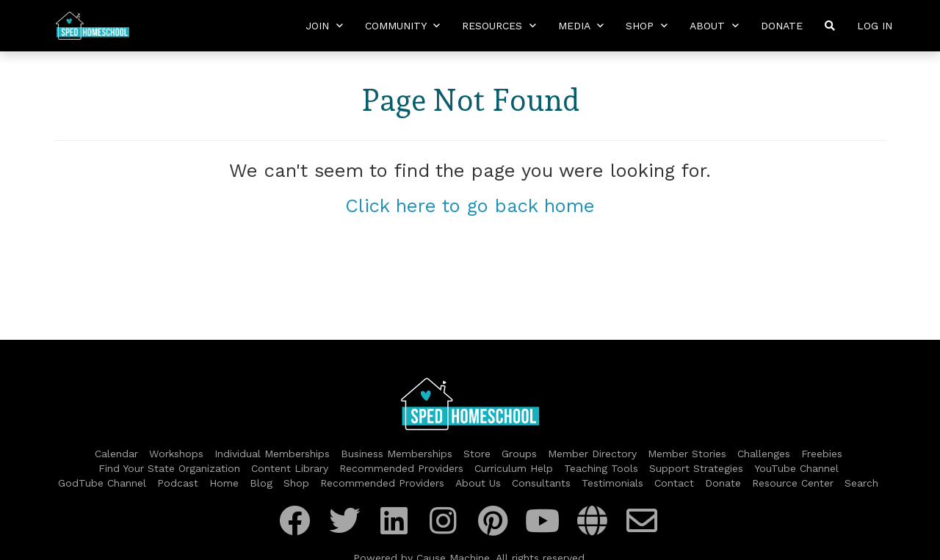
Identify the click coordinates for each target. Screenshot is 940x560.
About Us (478, 483)
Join (324, 26)
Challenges (764, 454)
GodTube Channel (102, 483)
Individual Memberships (272, 454)
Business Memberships (397, 454)
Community (402, 26)
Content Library (290, 468)
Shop (647, 26)
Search (861, 483)
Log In (875, 26)
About (714, 26)
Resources (499, 26)
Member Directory (592, 454)
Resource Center (793, 483)
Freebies (822, 454)
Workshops (176, 454)
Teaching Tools (601, 468)
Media (581, 26)
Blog (261, 483)
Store (477, 454)
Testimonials (612, 483)
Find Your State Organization (169, 468)
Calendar (116, 454)
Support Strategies (696, 468)
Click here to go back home (470, 206)
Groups (519, 454)
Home (224, 483)
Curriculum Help (514, 468)
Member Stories (687, 454)
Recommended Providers (401, 468)
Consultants (541, 483)
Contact (674, 483)
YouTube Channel (796, 468)
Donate (782, 26)
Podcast (178, 483)
